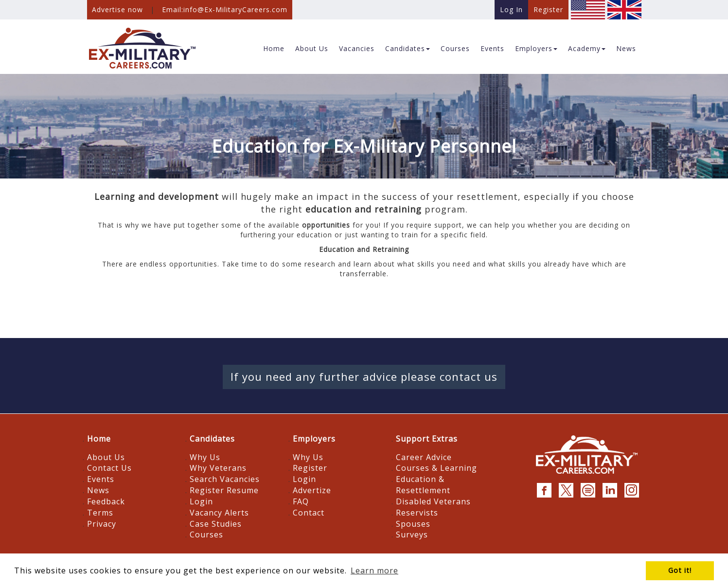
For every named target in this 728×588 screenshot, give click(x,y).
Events (101, 479)
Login (201, 501)
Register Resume (224, 490)
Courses (206, 535)
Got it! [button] (680, 570)
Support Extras (427, 439)
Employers (314, 439)
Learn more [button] (374, 570)
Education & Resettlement (423, 485)
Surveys (412, 535)
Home (99, 439)
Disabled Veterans (433, 501)
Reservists (417, 513)
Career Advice (424, 457)
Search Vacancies (225, 479)
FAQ (301, 501)
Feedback (106, 501)
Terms (100, 513)
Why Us (205, 457)
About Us (106, 457)
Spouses (413, 524)
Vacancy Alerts (219, 513)
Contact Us (109, 468)
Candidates (212, 439)
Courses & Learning (436, 468)
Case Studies (216, 524)
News (98, 490)
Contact (309, 513)
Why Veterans (218, 468)
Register (310, 468)
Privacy (102, 524)
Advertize (312, 490)
